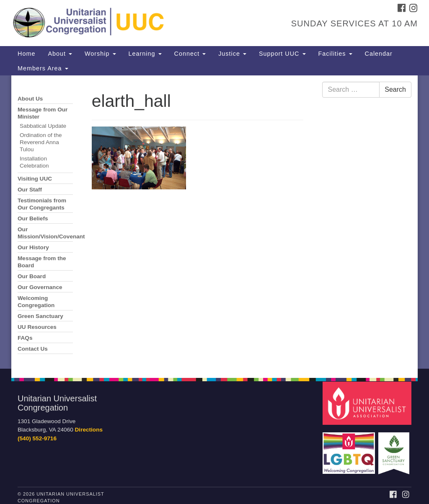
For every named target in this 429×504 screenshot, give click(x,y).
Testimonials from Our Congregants (42, 204)
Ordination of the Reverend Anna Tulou (41, 142)
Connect (190, 54)
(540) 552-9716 (37, 438)
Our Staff (30, 190)
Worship (100, 54)
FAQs (25, 338)
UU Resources (37, 327)
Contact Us (33, 349)
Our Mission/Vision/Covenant (45, 233)
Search (395, 89)
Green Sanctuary (40, 316)
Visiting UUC (35, 179)
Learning (145, 54)
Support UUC (282, 54)
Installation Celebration (34, 162)
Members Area (43, 68)
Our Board (32, 276)
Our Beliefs (33, 218)
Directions (89, 430)
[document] (214, 222)
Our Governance (40, 287)
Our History (33, 247)
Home (26, 54)
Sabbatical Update (43, 126)
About (60, 54)
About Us (30, 99)
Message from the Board (42, 262)
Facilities (335, 54)
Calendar (379, 54)
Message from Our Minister (43, 113)
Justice (232, 54)
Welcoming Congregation (36, 302)
